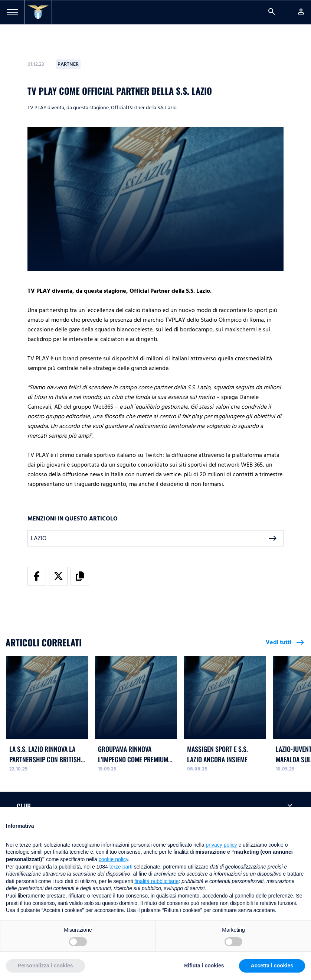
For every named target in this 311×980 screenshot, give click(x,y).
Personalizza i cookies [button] (45, 966)
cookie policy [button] (113, 859)
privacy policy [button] (222, 845)
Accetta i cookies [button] (272, 966)
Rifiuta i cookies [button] (204, 966)
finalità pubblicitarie (156, 881)
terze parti (121, 867)
